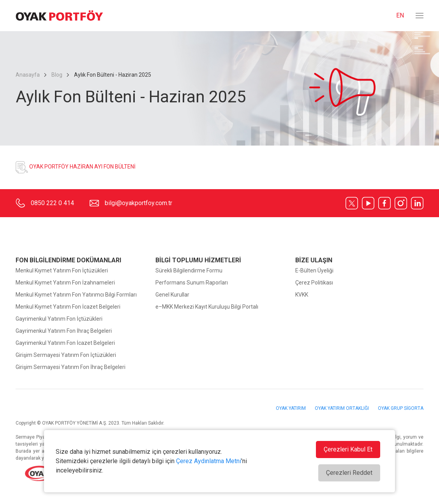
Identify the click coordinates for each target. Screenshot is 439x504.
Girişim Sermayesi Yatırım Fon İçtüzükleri (66, 355)
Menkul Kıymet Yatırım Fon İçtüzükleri (62, 270)
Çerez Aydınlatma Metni (209, 461)
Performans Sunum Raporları (192, 283)
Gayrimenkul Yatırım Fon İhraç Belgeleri (64, 331)
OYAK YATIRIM (291, 408)
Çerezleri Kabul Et (348, 449)
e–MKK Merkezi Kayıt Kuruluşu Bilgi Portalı (207, 307)
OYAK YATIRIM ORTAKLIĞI (342, 408)
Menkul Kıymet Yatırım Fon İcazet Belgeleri (68, 307)
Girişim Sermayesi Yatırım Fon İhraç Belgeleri (71, 367)
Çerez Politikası (314, 283)
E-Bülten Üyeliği (314, 270)
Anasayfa (28, 75)
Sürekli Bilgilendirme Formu (189, 270)
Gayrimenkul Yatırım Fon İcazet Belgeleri (65, 343)
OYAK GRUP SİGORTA (401, 408)
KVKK (302, 295)
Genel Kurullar (172, 295)
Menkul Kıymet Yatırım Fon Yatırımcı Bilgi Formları (76, 295)
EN (400, 15)
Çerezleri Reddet (349, 473)
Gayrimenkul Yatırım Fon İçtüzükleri (59, 319)
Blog (57, 75)
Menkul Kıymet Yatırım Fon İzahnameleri (65, 283)
